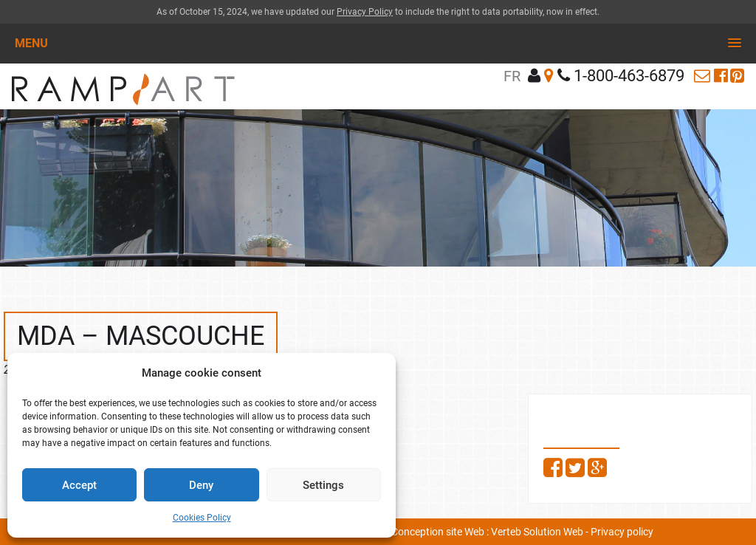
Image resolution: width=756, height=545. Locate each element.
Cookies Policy (202, 518)
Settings (323, 485)
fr (512, 76)
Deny (201, 485)
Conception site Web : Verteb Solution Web (487, 532)
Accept (79, 485)
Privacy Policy (365, 12)
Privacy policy (622, 532)
